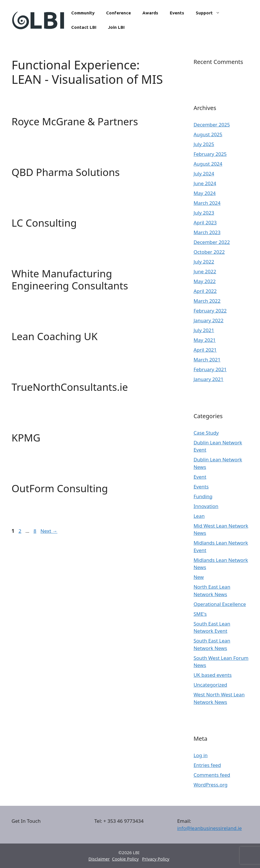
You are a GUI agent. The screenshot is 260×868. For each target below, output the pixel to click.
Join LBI (116, 27)
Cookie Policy (126, 859)
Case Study (206, 433)
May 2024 (205, 193)
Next (49, 531)
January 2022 (208, 320)
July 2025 (204, 144)
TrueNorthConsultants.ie (70, 387)
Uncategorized (210, 685)
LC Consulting (44, 223)
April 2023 (205, 222)
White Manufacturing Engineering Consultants (70, 279)
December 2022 (212, 242)
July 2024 (204, 174)
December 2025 (212, 125)
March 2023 (207, 232)
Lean (199, 516)
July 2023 (204, 213)
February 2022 (210, 311)
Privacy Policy (156, 859)
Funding (203, 496)
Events (177, 13)
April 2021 (205, 350)
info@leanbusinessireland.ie (210, 828)
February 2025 (210, 154)
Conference (118, 13)
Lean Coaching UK (54, 336)
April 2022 (205, 291)
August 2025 (208, 134)
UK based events (212, 675)
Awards (150, 13)
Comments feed (212, 775)
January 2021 (208, 379)
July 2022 (204, 262)
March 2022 (207, 301)
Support (211, 13)
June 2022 (205, 271)
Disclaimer (99, 859)
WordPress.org (210, 785)
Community (83, 13)
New (199, 577)
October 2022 (209, 252)
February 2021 (210, 369)
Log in (200, 755)
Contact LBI (84, 27)
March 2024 (207, 203)
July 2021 (204, 330)
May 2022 (205, 281)
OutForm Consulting (60, 488)
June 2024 (205, 183)
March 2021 (207, 360)
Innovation (206, 506)
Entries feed (207, 765)
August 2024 (208, 164)
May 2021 (205, 340)
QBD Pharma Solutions (66, 172)
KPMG (26, 438)
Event (200, 477)
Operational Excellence (220, 604)
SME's (200, 614)
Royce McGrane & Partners (75, 121)
